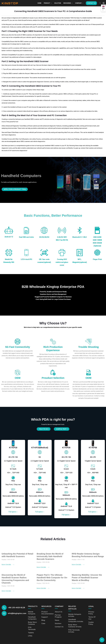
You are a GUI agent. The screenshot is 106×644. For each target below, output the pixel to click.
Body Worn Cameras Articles (75, 626)
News (57, 620)
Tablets (31, 633)
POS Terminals (32, 628)
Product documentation (47, 613)
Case (43, 623)
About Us (59, 612)
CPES (30, 636)
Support (45, 617)
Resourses (67, 3)
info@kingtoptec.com (17, 613)
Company (78, 3)
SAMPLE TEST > (62, 429)
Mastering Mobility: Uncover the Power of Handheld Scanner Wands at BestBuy (87, 579)
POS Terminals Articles (74, 631)
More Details (8, 566)
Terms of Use (92, 618)
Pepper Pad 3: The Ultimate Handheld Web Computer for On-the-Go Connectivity (52, 579)
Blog (43, 620)
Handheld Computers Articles (76, 620)
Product (47, 3)
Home (39, 3)
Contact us (91, 3)
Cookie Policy (91, 623)
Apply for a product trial (15, 189)
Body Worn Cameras (32, 623)
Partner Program (58, 616)
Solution (58, 3)
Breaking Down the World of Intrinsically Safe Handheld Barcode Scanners (50, 557)
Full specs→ (13, 512)
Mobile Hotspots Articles (75, 615)
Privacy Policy (91, 613)
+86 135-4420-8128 (16, 607)
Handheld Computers (32, 618)
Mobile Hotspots (32, 613)
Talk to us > (44, 429)
